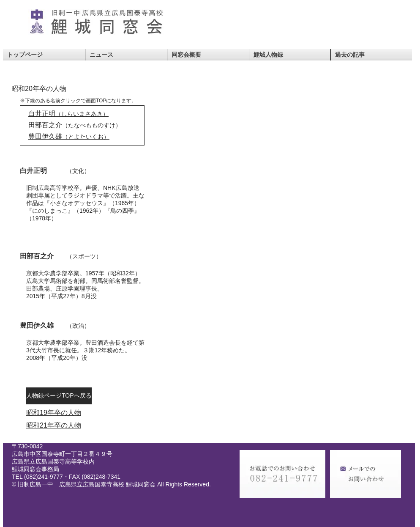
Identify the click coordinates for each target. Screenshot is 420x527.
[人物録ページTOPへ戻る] (59, 396)
